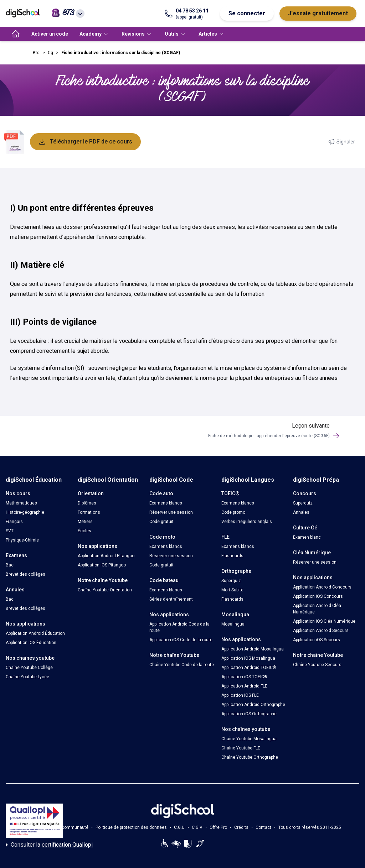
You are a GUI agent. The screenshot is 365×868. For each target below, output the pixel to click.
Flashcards (232, 556)
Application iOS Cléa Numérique (324, 621)
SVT (10, 531)
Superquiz (231, 581)
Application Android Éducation (35, 633)
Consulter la (49, 845)
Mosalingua (233, 624)
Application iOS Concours (318, 596)
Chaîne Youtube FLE (241, 748)
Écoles (84, 531)
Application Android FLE (244, 686)
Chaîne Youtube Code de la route (182, 665)
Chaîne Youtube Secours (317, 665)
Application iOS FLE (240, 695)
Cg (50, 53)
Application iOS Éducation (31, 643)
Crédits (241, 827)
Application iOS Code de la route (181, 640)
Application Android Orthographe (253, 705)
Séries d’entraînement (171, 599)
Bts (36, 53)
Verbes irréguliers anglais (247, 522)
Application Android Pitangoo (106, 556)
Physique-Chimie (22, 540)
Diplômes (87, 503)
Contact (263, 827)
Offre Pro (218, 827)
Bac (10, 565)
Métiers (85, 522)
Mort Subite (232, 590)
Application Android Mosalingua (253, 649)
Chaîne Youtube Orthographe (250, 757)
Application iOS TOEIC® (245, 677)
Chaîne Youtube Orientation (105, 590)
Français (14, 522)
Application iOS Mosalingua (248, 658)
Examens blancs (166, 503)
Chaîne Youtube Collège (29, 668)
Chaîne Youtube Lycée (27, 677)
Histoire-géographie (25, 512)
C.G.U (179, 827)
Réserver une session (171, 512)
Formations (89, 512)
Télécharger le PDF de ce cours (85, 142)
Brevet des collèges (25, 574)
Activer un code (50, 34)
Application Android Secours (321, 631)
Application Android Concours (322, 587)
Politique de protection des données (131, 827)
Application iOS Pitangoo (102, 565)
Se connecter (247, 13)
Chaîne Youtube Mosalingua (249, 739)
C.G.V (197, 827)
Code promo (233, 512)
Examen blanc (307, 537)
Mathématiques (21, 503)
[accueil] (16, 34)
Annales (301, 512)
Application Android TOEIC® (249, 668)
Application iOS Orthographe (249, 714)
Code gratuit (161, 522)
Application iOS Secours (317, 640)
